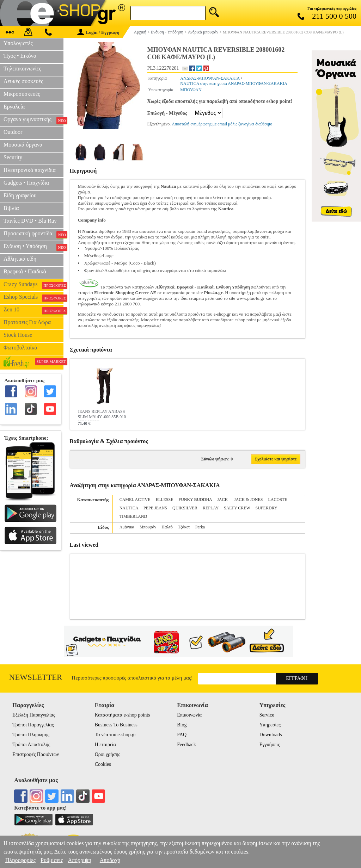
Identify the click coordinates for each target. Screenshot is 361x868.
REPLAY (211, 508)
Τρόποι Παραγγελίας (33, 725)
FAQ (182, 735)
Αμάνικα (127, 527)
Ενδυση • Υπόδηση (33, 247)
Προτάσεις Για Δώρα (27, 322)
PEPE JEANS (155, 508)
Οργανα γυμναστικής (33, 120)
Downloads (271, 735)
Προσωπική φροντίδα (33, 234)
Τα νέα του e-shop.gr (115, 735)
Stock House (18, 335)
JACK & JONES (248, 500)
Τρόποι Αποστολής (31, 745)
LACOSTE (277, 500)
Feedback (186, 745)
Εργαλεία (14, 107)
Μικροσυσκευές (22, 94)
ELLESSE (165, 500)
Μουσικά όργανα (23, 145)
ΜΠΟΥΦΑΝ (191, 90)
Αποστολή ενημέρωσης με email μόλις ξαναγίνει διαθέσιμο (222, 124)
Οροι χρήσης (108, 754)
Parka (200, 527)
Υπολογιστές (18, 43)
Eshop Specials (33, 298)
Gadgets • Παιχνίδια (26, 183)
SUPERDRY (267, 508)
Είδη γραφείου (20, 195)
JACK (223, 500)
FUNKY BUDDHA (195, 500)
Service (267, 715)
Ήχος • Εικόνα (20, 56)
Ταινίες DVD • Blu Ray (30, 221)
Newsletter (36, 677)
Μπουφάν (148, 527)
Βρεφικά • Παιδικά (25, 271)
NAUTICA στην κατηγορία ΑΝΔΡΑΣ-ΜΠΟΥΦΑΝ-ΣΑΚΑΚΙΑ (234, 83)
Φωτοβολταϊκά (20, 348)
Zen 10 (33, 310)
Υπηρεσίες (270, 725)
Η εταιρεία (105, 745)
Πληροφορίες (20, 860)
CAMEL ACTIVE (135, 500)
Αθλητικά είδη (20, 259)
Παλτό (167, 527)
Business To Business (116, 725)
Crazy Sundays (33, 285)
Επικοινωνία (189, 715)
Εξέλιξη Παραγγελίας (34, 715)
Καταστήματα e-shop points (123, 715)
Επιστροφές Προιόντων (36, 754)
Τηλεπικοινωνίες (22, 69)
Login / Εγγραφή (98, 32)
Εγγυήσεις (270, 745)
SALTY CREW (237, 508)
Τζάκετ (184, 527)
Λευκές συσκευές (23, 81)
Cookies (103, 764)
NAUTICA (129, 508)
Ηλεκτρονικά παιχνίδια (30, 170)
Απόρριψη (79, 860)
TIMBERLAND (133, 516)
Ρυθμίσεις (52, 860)
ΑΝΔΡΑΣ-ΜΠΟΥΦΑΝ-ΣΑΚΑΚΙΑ (210, 78)
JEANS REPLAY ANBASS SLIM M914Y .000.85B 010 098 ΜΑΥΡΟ (102, 415)
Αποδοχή (110, 860)
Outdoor (13, 132)
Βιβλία (11, 208)
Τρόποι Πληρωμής (31, 735)
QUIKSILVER (185, 508)
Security (13, 157)
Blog (182, 725)
